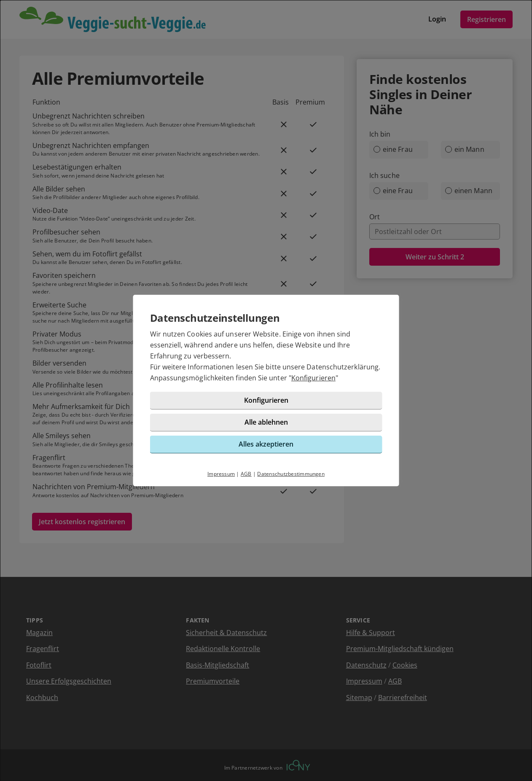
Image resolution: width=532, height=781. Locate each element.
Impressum (221, 474)
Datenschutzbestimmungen (291, 474)
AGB (246, 474)
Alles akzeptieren (266, 444)
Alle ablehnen (266, 422)
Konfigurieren (313, 378)
